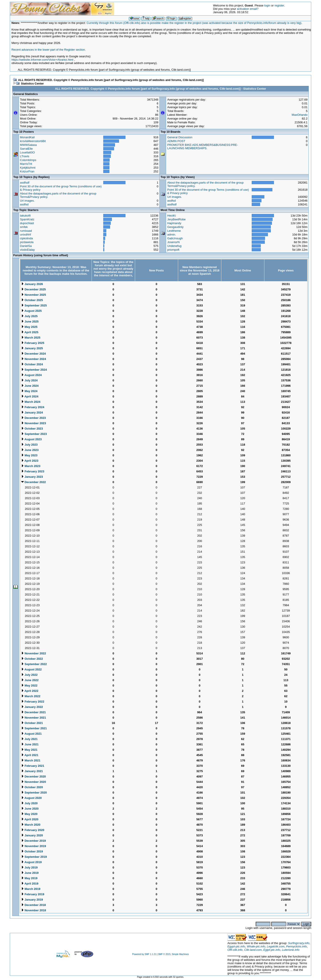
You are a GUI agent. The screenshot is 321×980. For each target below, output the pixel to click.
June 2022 (30, 680)
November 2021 (34, 718)
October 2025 (32, 300)
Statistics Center (32, 84)
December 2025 (34, 289)
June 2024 (30, 386)
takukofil (25, 216)
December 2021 (34, 712)
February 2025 (33, 343)
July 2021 (29, 739)
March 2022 (31, 696)
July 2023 (29, 445)
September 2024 (34, 370)
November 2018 (34, 910)
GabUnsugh (175, 238)
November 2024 (34, 359)
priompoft (173, 250)
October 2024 (32, 364)
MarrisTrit (26, 164)
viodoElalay (28, 250)
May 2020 (29, 814)
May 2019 (29, 878)
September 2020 (34, 793)
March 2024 (31, 402)
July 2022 (29, 675)
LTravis (25, 156)
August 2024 (31, 375)
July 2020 (29, 803)
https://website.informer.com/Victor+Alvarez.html (42, 60)
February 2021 (33, 766)
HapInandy (174, 223)
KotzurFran (27, 171)
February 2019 (33, 894)
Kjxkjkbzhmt (28, 168)
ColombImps (28, 160)
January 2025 (32, 348)
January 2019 (32, 900)
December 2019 (34, 841)
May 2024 (29, 391)
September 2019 (34, 857)
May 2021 (29, 750)
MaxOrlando (300, 115)
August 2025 (31, 311)
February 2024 (33, 407)
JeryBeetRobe (176, 219)
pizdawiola (27, 242)
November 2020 (34, 782)
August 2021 (31, 734)
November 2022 (34, 653)
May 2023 (29, 455)
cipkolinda (27, 238)
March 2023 (31, 466)
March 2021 (31, 760)
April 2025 (30, 332)
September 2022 (34, 664)
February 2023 (33, 471)
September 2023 (34, 434)
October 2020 (32, 787)
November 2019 (34, 846)
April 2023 (30, 461)
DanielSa (26, 246)
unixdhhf (26, 235)
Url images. (27, 201)
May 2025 (29, 327)
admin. (172, 235)
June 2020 (30, 809)
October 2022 (32, 659)
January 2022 (32, 707)
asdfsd (24, 204)
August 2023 (31, 439)
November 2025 (34, 295)
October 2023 (32, 429)
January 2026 (32, 284)
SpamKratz (27, 219)
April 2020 (30, 819)
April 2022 (30, 691)
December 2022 (34, 482)
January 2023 (32, 477)
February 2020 (33, 830)
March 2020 (31, 825)
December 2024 (34, 354)
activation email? (248, 9)
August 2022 (31, 669)
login (267, 5)
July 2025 (29, 316)
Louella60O (28, 152)
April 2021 (30, 755)
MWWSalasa (28, 145)
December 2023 (34, 418)
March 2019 (31, 889)
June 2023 (30, 450)
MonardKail (27, 137)
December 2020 (34, 776)
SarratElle (26, 149)
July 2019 (29, 867)
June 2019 (30, 873)
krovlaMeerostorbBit (33, 141)
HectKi (171, 216)
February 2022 (33, 702)
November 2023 (34, 423)
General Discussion (180, 137)
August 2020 (31, 798)
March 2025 (31, 338)
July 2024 (29, 380)
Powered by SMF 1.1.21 (144, 954)
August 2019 (31, 862)
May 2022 (29, 685)
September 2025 (34, 305)
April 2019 (30, 884)
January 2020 (32, 835)
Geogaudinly (175, 227)
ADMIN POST (176, 141)
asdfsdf (25, 183)
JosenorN (173, 242)
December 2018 (34, 905)
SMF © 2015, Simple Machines (173, 954)
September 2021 (34, 728)
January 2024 (32, 412)
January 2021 (32, 771)
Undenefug (174, 246)
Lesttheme (174, 231)
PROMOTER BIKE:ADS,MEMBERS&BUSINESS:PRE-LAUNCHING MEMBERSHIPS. (203, 147)
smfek (24, 227)
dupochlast (27, 223)
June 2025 (30, 321)
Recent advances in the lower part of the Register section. (48, 50)
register (279, 5)
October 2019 (32, 851)
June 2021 (30, 744)
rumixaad (26, 231)
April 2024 (30, 396)
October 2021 (32, 723)
